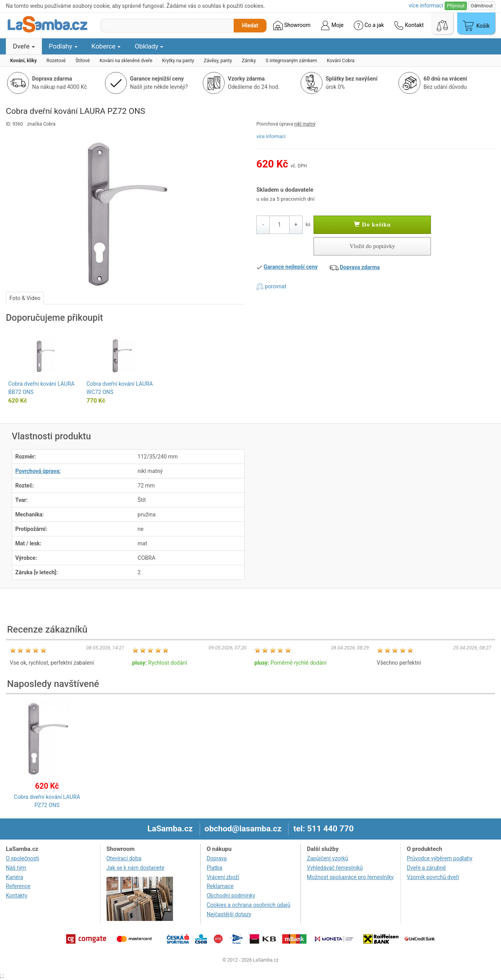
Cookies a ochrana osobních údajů (249, 905)
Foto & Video (25, 298)
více (426, 5)
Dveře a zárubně (426, 868)
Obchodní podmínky (231, 895)
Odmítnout (482, 6)
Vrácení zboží (223, 877)
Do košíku (372, 225)
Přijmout (456, 6)
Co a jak (369, 25)
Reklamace (220, 886)
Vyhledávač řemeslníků (335, 868)
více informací (271, 137)
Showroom (292, 25)
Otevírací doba (124, 858)
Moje (332, 25)
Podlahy (63, 46)
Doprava (217, 858)
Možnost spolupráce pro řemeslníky (350, 877)
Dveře (24, 46)
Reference (18, 886)
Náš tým (16, 868)
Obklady (149, 46)
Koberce (106, 46)
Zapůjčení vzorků (328, 858)
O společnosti (23, 858)
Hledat (250, 25)
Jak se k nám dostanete (135, 868)
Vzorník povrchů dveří (433, 877)
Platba (214, 868)
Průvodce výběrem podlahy (440, 858)
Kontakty (17, 895)
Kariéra (14, 877)
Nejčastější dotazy (229, 914)
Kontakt (409, 25)
